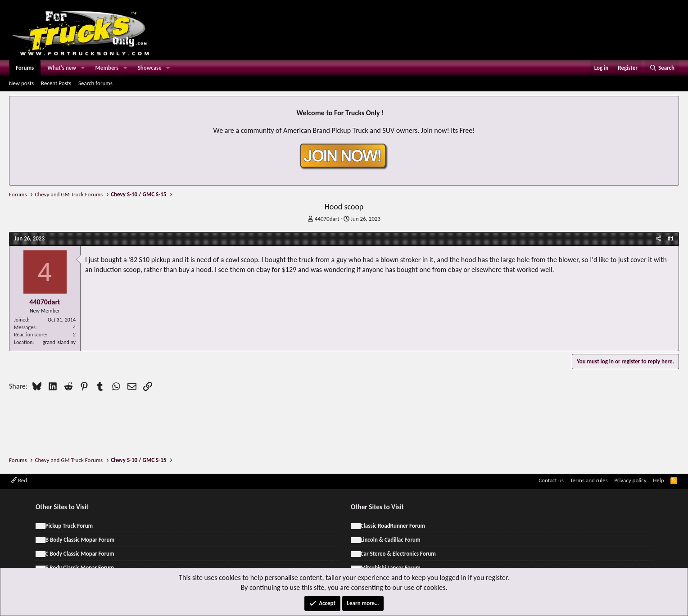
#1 (671, 238)
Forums (25, 68)
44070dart (327, 219)
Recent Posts (56, 83)
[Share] (659, 239)
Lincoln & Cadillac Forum (391, 540)
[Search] (662, 68)
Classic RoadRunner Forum (393, 526)
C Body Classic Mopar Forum (80, 554)
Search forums (95, 83)
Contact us (551, 480)
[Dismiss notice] (670, 106)
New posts (21, 83)
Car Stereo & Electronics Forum (398, 554)
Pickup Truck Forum (69, 526)
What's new (62, 68)
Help (658, 480)
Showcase (150, 68)
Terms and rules (589, 480)
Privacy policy (630, 480)
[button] (83, 68)
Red (19, 480)
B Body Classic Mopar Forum (80, 540)
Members (107, 68)
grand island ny (59, 342)
